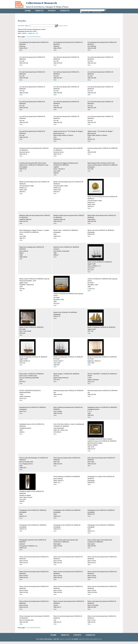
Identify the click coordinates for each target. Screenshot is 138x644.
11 (40, 37)
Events (52, 11)
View (21, 50)
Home (28, 11)
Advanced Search (97, 12)
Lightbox (24, 33)
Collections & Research (41, 3)
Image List (31, 33)
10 (38, 37)
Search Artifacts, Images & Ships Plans (47, 7)
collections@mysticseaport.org (90, 639)
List (37, 33)
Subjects (65, 11)
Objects (39, 11)
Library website (65, 639)
